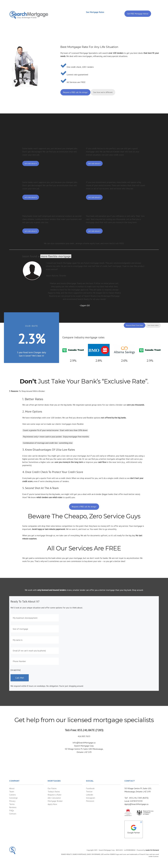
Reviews (13, 807)
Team (12, 791)
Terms (12, 804)
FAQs (12, 810)
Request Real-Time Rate (135, 325)
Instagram (90, 798)
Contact (13, 814)
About (12, 788)
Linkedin (90, 795)
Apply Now (52, 804)
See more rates (153, 325)
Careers (12, 795)
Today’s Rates (54, 791)
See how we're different (103, 92)
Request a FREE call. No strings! (75, 92)
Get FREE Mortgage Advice (138, 14)
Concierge (13, 798)
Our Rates (52, 788)
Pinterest (90, 801)
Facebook (90, 788)
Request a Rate (54, 795)
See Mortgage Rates (95, 12)
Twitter (89, 791)
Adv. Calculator (54, 798)
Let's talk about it (31, 163)
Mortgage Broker (55, 801)
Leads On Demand (152, 850)
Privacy (12, 801)
